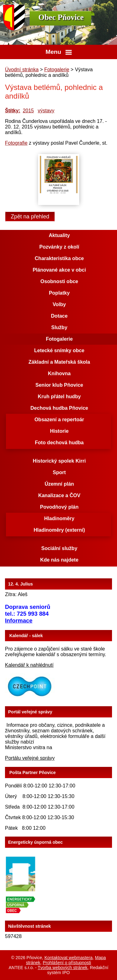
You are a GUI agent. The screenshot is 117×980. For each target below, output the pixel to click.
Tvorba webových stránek (63, 968)
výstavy (46, 111)
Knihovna (59, 373)
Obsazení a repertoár (59, 420)
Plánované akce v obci (59, 270)
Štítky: (13, 111)
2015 (28, 111)
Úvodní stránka (22, 70)
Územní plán (59, 484)
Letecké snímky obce (59, 350)
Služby (59, 327)
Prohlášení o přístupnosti (67, 963)
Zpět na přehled (30, 217)
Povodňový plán (59, 507)
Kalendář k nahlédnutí (29, 665)
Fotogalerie (57, 70)
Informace (19, 621)
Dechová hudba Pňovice (59, 408)
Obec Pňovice (61, 17)
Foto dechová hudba (59, 443)
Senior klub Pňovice (59, 385)
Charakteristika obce (59, 258)
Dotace (59, 316)
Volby (59, 304)
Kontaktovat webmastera (68, 958)
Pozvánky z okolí (59, 247)
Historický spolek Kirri (59, 461)
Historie (59, 431)
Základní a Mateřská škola (59, 362)
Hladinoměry (59, 518)
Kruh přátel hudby (59, 397)
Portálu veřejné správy (30, 758)
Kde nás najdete (59, 560)
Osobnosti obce (59, 281)
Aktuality (59, 235)
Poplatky (59, 293)
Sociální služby (59, 548)
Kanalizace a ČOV (59, 495)
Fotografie (16, 143)
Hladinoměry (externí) (59, 530)
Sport (59, 472)
